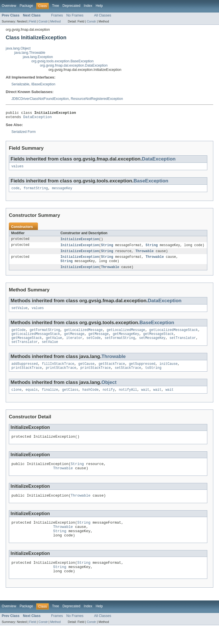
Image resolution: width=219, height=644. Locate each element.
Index (88, 6)
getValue (54, 345)
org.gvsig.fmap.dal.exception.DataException (74, 65)
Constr (43, 21)
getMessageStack (158, 340)
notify (109, 399)
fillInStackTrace (58, 372)
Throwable (145, 255)
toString (153, 376)
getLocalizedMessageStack (174, 336)
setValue (20, 313)
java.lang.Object (18, 48)
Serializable (20, 84)
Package (26, 6)
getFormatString (45, 336)
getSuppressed (142, 372)
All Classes (103, 15)
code (15, 191)
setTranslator (182, 345)
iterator (74, 345)
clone (17, 399)
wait (145, 399)
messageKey (62, 191)
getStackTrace (112, 372)
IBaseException (43, 84)
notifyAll (128, 399)
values (18, 168)
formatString (36, 191)
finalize (50, 399)
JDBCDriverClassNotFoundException (40, 99)
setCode (94, 345)
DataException (38, 118)
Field (33, 21)
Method (55, 21)
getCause (87, 372)
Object (109, 391)
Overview (9, 6)
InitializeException (80, 242)
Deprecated (71, 6)
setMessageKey (152, 345)
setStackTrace (128, 376)
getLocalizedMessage (83, 336)
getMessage (74, 340)
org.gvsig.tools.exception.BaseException (62, 61)
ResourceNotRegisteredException (97, 99)
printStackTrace (27, 376)
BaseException (151, 183)
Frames (57, 15)
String (107, 248)
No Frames (75, 15)
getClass (70, 399)
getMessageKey (126, 340)
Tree (55, 6)
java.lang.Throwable (30, 53)
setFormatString (120, 345)
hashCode (91, 399)
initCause (169, 372)
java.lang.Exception (38, 57)
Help (99, 6)
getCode (19, 336)
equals (32, 399)
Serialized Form (24, 133)
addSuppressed (25, 372)
